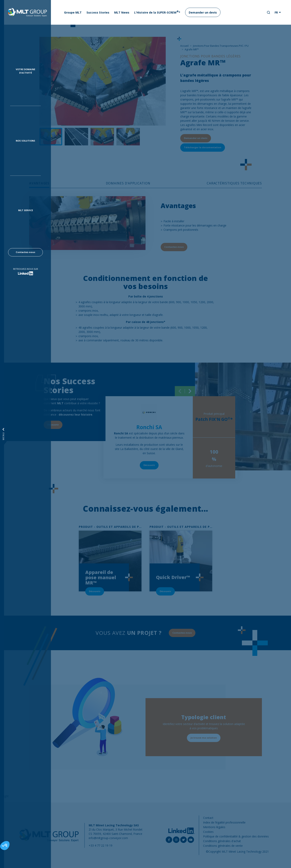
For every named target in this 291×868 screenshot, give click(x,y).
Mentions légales (214, 827)
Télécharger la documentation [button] (203, 147)
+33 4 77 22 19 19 (101, 845)
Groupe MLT (73, 12)
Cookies (208, 832)
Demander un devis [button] (196, 138)
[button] (5, 846)
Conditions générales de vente (223, 846)
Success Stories (98, 12)
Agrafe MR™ (192, 49)
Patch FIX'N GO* (214, 419)
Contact (208, 818)
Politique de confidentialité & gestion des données (236, 836)
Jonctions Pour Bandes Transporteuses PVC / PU (221, 46)
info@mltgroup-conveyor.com (108, 838)
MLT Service (26, 210)
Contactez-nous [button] (25, 252)
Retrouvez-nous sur (26, 269)
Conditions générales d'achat (222, 841)
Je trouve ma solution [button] (204, 738)
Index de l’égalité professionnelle (224, 822)
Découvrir (149, 465)
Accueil (184, 46)
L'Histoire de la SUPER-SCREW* (157, 12)
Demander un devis (203, 12)
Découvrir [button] (53, 425)
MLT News (122, 12)
